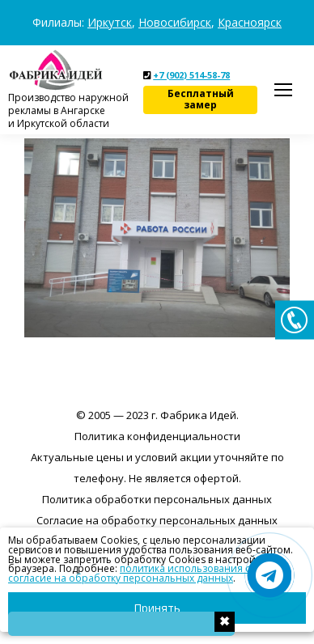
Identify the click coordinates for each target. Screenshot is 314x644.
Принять (157, 608)
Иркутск (110, 22)
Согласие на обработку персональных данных (157, 520)
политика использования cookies (200, 568)
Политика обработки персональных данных (157, 499)
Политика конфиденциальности (157, 436)
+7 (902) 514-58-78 (191, 75)
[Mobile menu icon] (283, 90)
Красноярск (250, 22)
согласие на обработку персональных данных (121, 578)
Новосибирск (175, 22)
